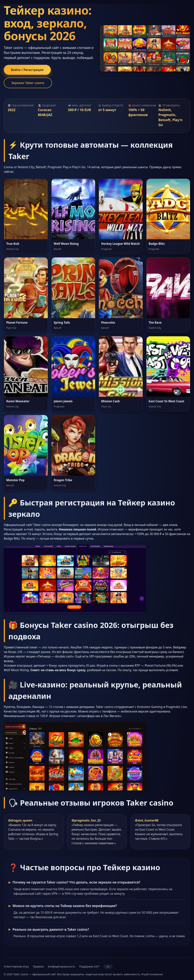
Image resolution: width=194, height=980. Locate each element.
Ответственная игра (16, 966)
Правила (38, 966)
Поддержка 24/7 (89, 966)
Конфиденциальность (61, 966)
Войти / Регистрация (27, 70)
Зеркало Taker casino (28, 83)
